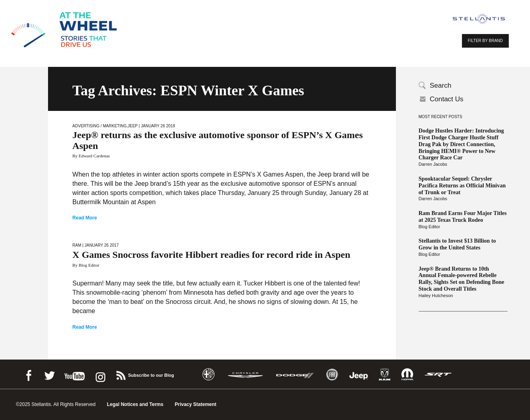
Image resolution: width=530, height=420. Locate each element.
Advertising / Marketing (99, 126)
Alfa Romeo (209, 375)
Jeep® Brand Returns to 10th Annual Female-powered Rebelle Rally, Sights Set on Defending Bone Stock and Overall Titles (462, 279)
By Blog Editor (86, 265)
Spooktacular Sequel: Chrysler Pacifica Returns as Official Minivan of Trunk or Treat (462, 186)
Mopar (407, 375)
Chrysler (245, 375)
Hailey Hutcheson (436, 295)
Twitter (49, 374)
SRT (438, 375)
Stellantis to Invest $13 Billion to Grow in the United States (457, 244)
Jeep (133, 126)
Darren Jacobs (433, 164)
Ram (77, 245)
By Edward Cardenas (91, 156)
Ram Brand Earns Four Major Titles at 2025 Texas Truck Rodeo (463, 217)
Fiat (332, 375)
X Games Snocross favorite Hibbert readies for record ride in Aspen (211, 255)
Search (441, 85)
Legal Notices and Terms (135, 404)
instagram (100, 374)
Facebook (28, 374)
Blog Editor (430, 227)
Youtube (74, 374)
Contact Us (447, 99)
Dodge (295, 375)
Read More (85, 218)
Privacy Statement (196, 404)
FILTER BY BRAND (485, 41)
